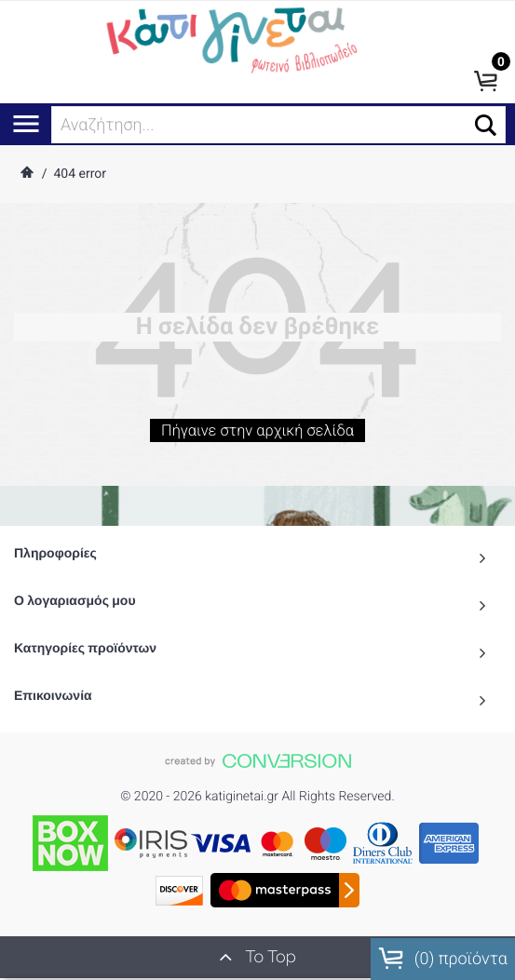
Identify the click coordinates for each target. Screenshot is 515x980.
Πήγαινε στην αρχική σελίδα (257, 436)
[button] (486, 125)
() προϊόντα (443, 959)
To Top (257, 957)
